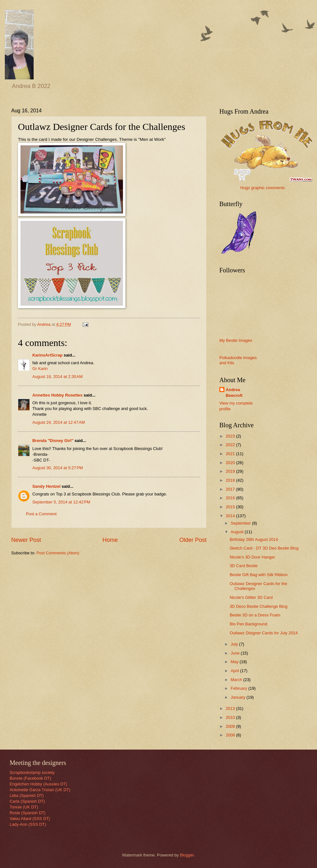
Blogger (187, 855)
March (237, 680)
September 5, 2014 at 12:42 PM (61, 502)
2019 (231, 471)
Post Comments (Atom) (58, 553)
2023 (231, 436)
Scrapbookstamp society (32, 772)
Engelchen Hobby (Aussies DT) (38, 784)
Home (110, 540)
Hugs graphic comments (263, 188)
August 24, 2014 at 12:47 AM (59, 422)
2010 (231, 717)
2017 (231, 489)
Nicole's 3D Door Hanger (252, 557)
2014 (231, 516)
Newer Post (26, 540)
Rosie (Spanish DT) (28, 813)
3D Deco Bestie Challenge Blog (258, 606)
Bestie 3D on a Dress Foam (255, 615)
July (235, 644)
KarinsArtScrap (47, 355)
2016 (231, 498)
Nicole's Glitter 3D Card (251, 597)
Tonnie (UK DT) (24, 807)
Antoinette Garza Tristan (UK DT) (40, 790)
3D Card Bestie (244, 566)
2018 (231, 480)
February (239, 688)
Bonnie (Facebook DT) (30, 778)
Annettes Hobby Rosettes (57, 395)
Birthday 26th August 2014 (254, 539)
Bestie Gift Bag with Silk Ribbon (259, 575)
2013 (231, 708)
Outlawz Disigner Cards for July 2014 (264, 633)
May (235, 662)
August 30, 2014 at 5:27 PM (58, 468)
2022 (231, 445)
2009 (231, 726)
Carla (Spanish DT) (27, 801)
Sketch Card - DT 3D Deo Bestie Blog (264, 548)
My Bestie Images (236, 340)
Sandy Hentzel (46, 486)
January (238, 697)
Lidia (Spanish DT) (27, 796)
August (238, 532)
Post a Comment (41, 514)
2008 (231, 735)
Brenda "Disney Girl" (53, 441)
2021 (231, 454)
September (241, 523)
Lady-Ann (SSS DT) (28, 824)
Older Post (193, 540)
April (235, 671)
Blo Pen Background (248, 624)
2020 (231, 463)
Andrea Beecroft (234, 393)
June (236, 653)
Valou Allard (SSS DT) (30, 819)
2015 (231, 507)
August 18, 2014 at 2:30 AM (57, 377)
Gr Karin (40, 369)
